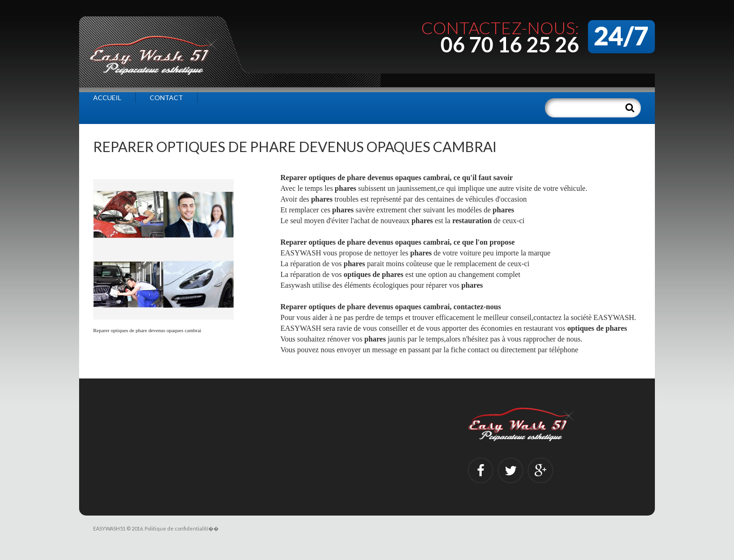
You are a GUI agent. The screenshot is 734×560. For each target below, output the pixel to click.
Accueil (107, 98)
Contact (166, 98)
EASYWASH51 (109, 528)
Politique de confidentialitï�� (182, 528)
